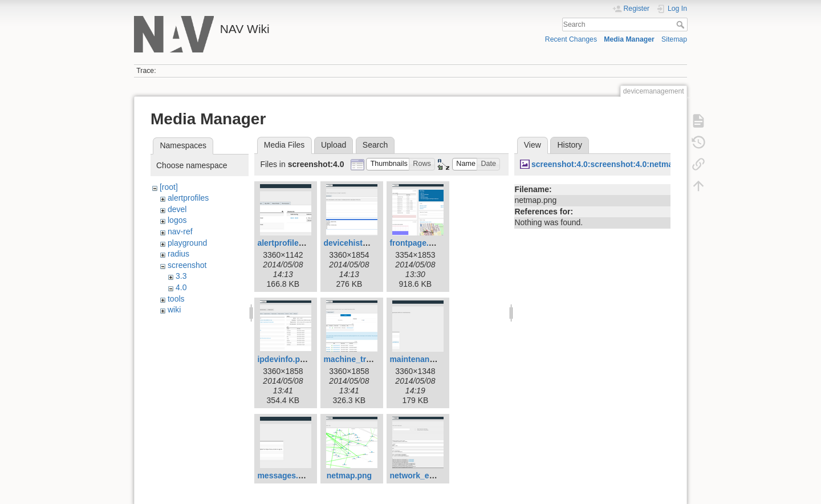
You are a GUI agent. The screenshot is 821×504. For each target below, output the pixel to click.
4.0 (181, 287)
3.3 (181, 276)
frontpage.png (416, 243)
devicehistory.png (357, 243)
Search (682, 25)
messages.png (285, 475)
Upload (334, 145)
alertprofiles (188, 198)
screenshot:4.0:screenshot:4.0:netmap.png (613, 164)
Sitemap (674, 39)
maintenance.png (422, 359)
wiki (174, 310)
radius (178, 254)
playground (187, 243)
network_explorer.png (431, 475)
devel (177, 209)
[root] (169, 187)
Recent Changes (571, 39)
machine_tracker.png (363, 359)
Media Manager (629, 39)
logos (177, 220)
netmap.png (349, 475)
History (570, 145)
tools (176, 299)
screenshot (187, 265)
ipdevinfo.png (283, 359)
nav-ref (180, 231)
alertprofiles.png (288, 243)
